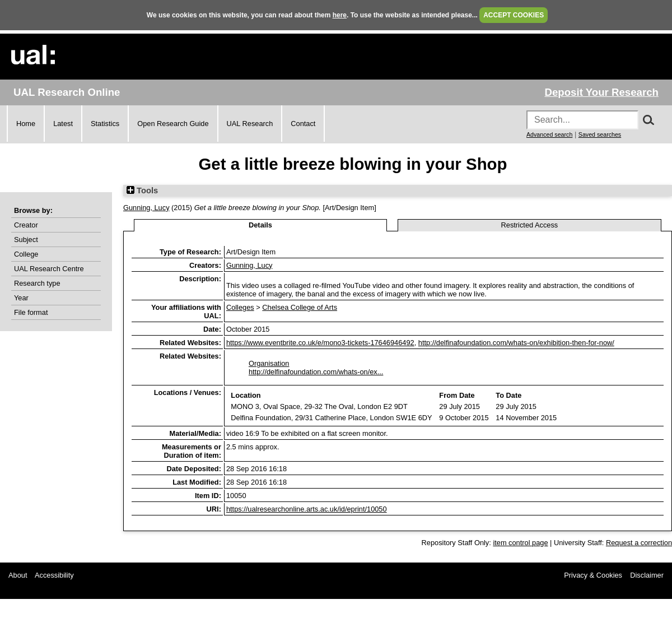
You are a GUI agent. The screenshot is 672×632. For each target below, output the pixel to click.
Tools (142, 190)
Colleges (240, 307)
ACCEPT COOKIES (514, 15)
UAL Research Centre (49, 269)
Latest (63, 124)
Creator (26, 225)
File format (31, 312)
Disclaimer (647, 575)
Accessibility (54, 575)
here (340, 15)
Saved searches (600, 134)
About (18, 575)
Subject (26, 240)
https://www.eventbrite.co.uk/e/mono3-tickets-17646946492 (320, 343)
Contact (303, 124)
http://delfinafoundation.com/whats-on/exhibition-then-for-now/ (516, 343)
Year (21, 298)
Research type (37, 283)
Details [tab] (260, 225)
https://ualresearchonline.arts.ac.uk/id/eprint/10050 (307, 509)
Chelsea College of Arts (300, 307)
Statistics (105, 124)
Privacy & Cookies (593, 575)
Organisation (269, 363)
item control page (520, 543)
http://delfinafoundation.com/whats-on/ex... (316, 372)
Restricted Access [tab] (530, 225)
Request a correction (639, 543)
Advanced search (549, 134)
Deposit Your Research (601, 92)
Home (26, 124)
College (26, 254)
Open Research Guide (173, 124)
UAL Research (250, 124)
